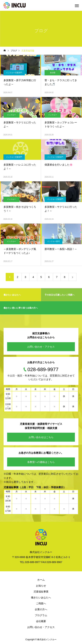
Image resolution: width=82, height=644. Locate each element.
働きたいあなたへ (41, 597)
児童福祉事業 (41, 592)
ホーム (41, 580)
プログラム (41, 615)
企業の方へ (41, 609)
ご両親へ (41, 603)
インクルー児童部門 (14, 73)
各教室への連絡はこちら (41, 462)
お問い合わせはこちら (41, 437)
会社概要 (41, 621)
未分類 (53, 73)
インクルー (11, 115)
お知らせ (41, 586)
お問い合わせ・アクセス (41, 347)
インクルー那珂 (53, 241)
